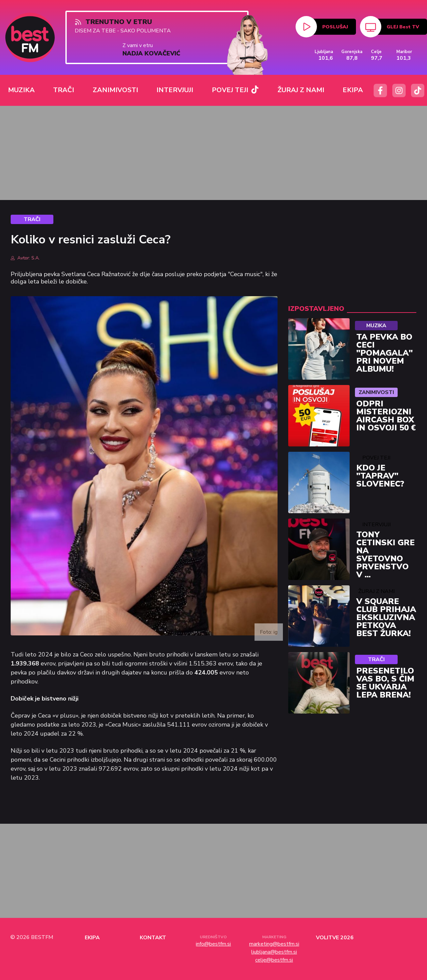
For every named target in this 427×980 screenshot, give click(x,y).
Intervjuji (376, 525)
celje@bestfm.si (274, 960)
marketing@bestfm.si (274, 944)
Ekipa (92, 938)
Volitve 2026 (335, 938)
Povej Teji (376, 458)
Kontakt (153, 938)
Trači (376, 659)
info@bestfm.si (213, 944)
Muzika (376, 326)
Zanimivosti (376, 392)
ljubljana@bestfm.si (274, 952)
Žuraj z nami (376, 591)
